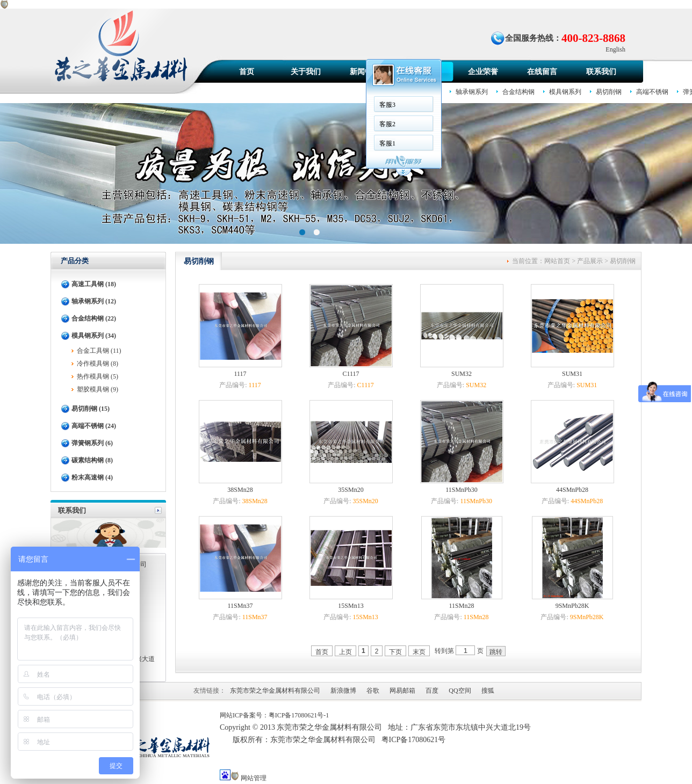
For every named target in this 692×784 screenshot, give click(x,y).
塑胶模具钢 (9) (98, 389)
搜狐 (488, 691)
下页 (395, 652)
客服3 (387, 105)
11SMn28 (462, 606)
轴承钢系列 (472, 92)
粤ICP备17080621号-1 (299, 715)
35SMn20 (351, 490)
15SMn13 (351, 606)
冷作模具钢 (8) (98, 364)
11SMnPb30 (462, 490)
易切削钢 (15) (91, 409)
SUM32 (462, 374)
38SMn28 (240, 490)
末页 (419, 652)
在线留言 (542, 72)
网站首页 (557, 261)
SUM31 (572, 374)
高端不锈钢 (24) (94, 426)
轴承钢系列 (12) (94, 301)
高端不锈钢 (652, 92)
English (615, 49)
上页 (345, 652)
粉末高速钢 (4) (92, 477)
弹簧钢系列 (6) (92, 443)
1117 (240, 374)
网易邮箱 (402, 691)
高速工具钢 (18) (94, 284)
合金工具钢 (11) (99, 351)
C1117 (351, 374)
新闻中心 (365, 72)
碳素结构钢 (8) (92, 460)
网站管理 (254, 778)
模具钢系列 (565, 92)
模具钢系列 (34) (94, 336)
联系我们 (601, 72)
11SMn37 (240, 606)
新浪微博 (343, 691)
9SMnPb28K (572, 606)
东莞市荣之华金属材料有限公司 (275, 691)
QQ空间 (460, 691)
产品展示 (590, 261)
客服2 (387, 124)
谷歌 (373, 691)
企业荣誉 (483, 72)
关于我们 (306, 72)
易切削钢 (609, 92)
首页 (247, 72)
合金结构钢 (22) (94, 318)
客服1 (387, 143)
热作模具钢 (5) (98, 376)
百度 (432, 691)
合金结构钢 (518, 92)
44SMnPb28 (572, 490)
